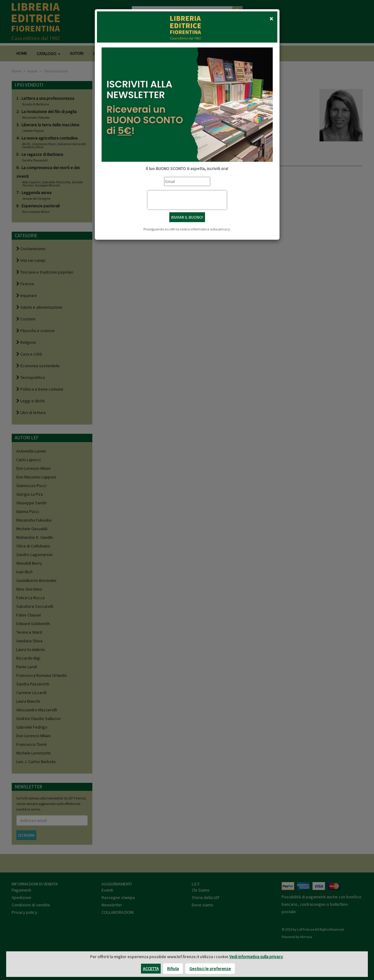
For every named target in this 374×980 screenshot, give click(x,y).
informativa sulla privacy (210, 229)
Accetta (151, 969)
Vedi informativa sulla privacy (256, 957)
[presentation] (187, 200)
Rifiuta (173, 969)
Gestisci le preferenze (210, 969)
